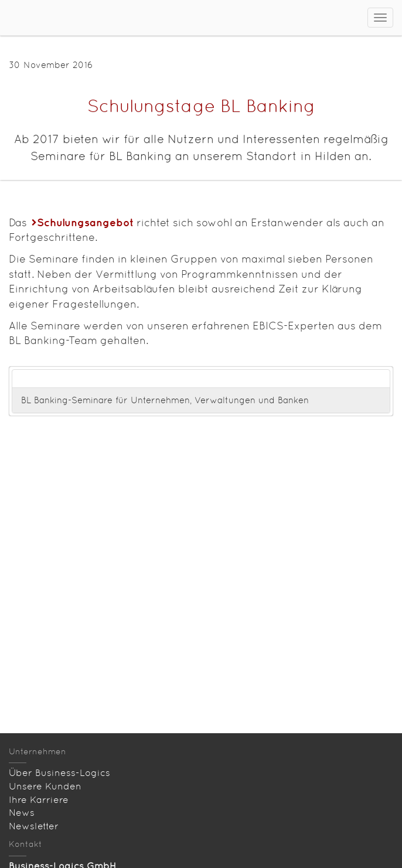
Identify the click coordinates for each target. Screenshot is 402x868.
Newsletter (34, 826)
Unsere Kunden (45, 786)
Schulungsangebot (85, 222)
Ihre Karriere (39, 800)
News (22, 813)
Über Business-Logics (59, 773)
